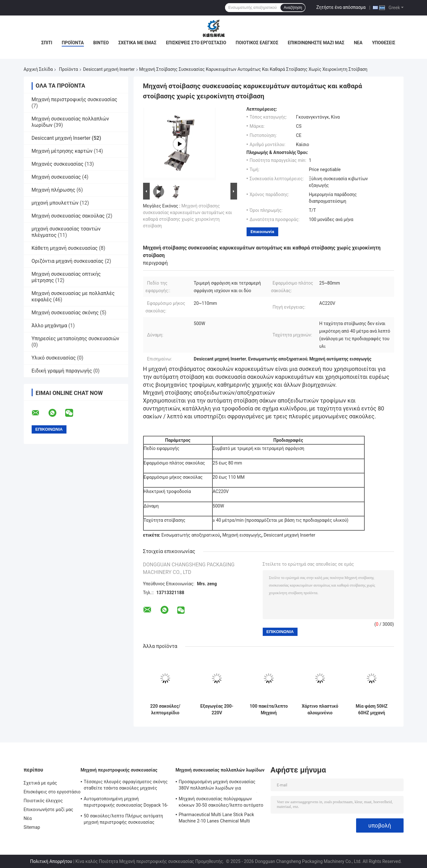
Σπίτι (47, 43)
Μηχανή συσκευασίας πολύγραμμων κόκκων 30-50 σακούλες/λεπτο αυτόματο (221, 802)
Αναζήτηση (293, 8)
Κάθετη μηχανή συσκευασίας (65, 248)
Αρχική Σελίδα (38, 69)
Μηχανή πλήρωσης (53, 190)
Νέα (358, 43)
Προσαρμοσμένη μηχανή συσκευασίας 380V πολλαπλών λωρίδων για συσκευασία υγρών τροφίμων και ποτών (220, 786)
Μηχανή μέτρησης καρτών (62, 151)
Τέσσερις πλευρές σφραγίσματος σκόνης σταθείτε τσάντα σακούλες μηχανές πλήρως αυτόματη (126, 786)
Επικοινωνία (263, 232)
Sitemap (32, 827)
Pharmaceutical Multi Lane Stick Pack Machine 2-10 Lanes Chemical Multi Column (217, 819)
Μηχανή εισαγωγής (242, 535)
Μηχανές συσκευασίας (58, 164)
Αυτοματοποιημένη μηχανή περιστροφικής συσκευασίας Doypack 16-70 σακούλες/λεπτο (126, 803)
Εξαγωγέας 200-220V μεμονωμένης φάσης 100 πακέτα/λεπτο (217, 710)
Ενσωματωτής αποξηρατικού (191, 535)
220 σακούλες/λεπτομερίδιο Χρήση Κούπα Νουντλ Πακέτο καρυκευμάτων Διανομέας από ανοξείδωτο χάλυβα (165, 710)
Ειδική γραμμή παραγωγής (62, 371)
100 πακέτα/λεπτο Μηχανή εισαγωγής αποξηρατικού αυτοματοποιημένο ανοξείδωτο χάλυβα (269, 710)
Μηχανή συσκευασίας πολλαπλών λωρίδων (220, 770)
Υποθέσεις (384, 43)
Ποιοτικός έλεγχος (257, 43)
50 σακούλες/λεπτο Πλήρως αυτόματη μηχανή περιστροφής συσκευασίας (124, 819)
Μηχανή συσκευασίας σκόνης (65, 313)
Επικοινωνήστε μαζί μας (316, 43)
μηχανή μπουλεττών (55, 203)
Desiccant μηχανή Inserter (109, 69)
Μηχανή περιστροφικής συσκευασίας (75, 99)
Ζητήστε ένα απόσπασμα (341, 7)
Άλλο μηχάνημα (50, 326)
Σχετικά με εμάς (137, 43)
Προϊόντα (73, 43)
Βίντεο (101, 43)
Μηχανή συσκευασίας (56, 177)
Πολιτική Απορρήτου (51, 861)
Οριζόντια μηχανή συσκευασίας (68, 261)
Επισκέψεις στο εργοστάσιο (196, 43)
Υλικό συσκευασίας (54, 358)
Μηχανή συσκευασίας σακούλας (68, 216)
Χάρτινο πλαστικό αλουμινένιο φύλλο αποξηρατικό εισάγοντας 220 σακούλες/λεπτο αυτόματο (320, 710)
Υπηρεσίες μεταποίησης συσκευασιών (75, 339)
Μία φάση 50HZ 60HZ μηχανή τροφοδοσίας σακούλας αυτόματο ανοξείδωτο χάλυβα (372, 710)
